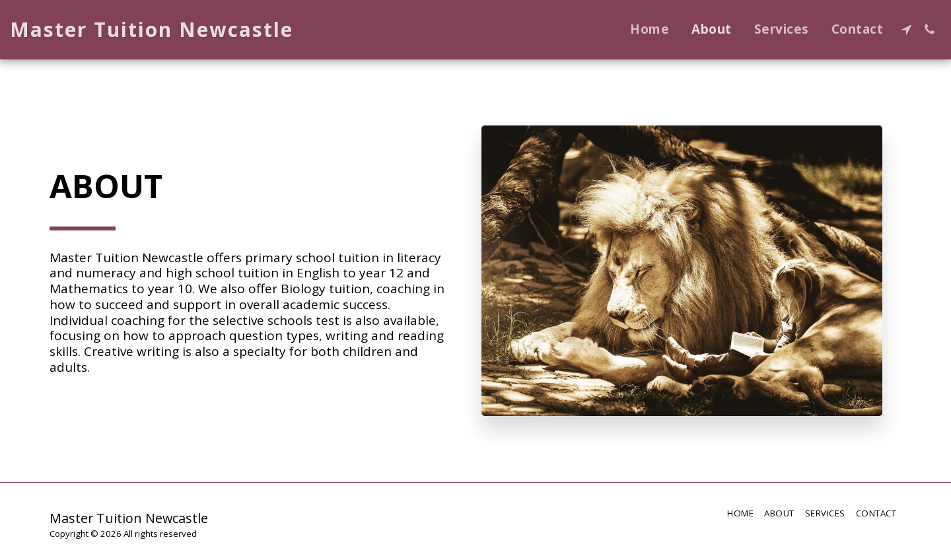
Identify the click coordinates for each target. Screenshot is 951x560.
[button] (906, 29)
